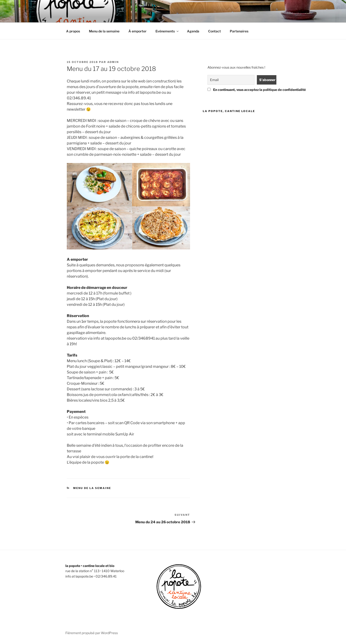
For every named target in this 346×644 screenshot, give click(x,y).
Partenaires (239, 31)
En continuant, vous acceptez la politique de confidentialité (241, 90)
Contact (215, 31)
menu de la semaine (92, 488)
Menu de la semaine (104, 31)
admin (113, 62)
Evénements (167, 31)
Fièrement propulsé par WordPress (92, 633)
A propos (73, 31)
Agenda (193, 31)
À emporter (137, 31)
